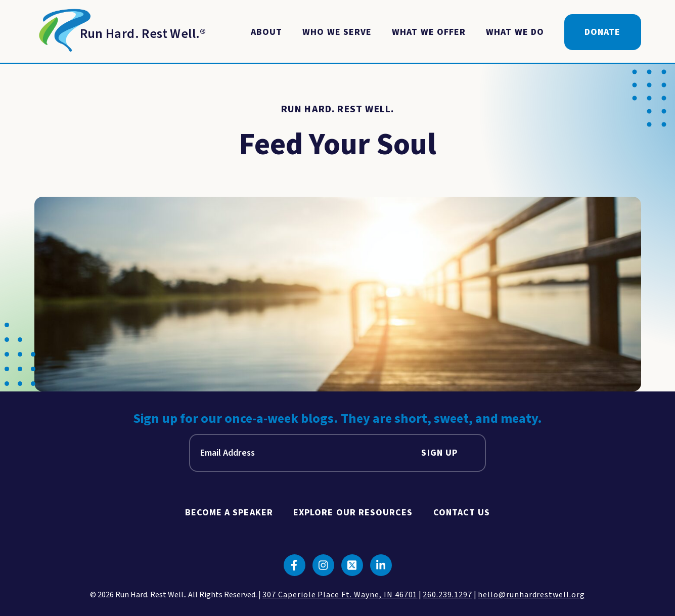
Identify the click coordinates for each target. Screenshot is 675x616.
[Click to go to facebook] (295, 565)
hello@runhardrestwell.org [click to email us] (531, 595)
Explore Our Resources (353, 513)
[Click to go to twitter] (352, 565)
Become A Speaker (229, 513)
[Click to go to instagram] (323, 565)
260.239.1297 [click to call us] (447, 595)
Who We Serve (337, 32)
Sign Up (439, 453)
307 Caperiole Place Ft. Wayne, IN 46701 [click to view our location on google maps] (340, 595)
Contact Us (462, 513)
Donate (602, 32)
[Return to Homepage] (120, 32)
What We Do (515, 32)
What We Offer (429, 32)
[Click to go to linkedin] (381, 565)
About (266, 32)
